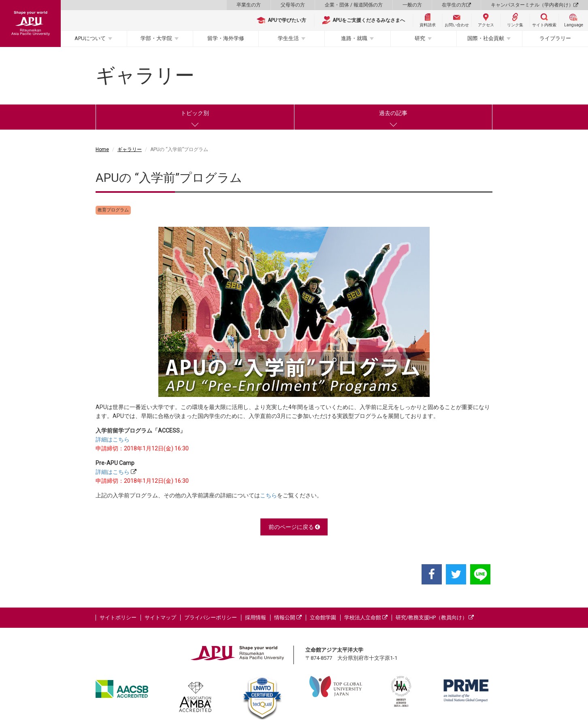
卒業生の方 (249, 5)
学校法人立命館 (366, 617)
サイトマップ (160, 617)
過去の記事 (393, 113)
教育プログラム (113, 210)
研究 (420, 38)
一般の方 (412, 5)
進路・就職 (354, 38)
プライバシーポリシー (211, 617)
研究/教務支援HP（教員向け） (435, 617)
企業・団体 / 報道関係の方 (354, 5)
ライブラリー (555, 38)
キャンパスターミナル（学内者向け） (535, 5)
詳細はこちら (113, 439)
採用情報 (256, 617)
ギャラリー (130, 149)
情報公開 (288, 617)
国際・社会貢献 (486, 38)
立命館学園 (323, 617)
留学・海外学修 (226, 38)
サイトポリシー (118, 617)
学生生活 (288, 38)
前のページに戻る (294, 527)
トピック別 (195, 113)
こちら (268, 495)
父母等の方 (293, 5)
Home (102, 149)
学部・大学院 (156, 38)
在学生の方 (456, 5)
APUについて (90, 38)
